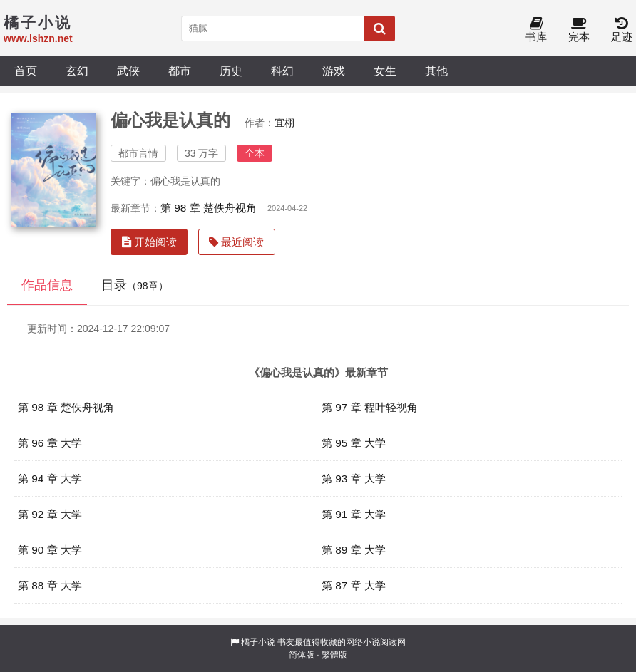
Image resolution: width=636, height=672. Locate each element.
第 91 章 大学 (354, 514)
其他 (436, 71)
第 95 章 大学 (354, 443)
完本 (579, 30)
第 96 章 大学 (50, 443)
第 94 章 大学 (50, 479)
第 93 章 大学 (354, 479)
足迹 (622, 30)
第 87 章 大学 (354, 585)
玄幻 (77, 71)
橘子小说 (258, 642)
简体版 (302, 655)
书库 (536, 30)
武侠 (128, 71)
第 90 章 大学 (50, 550)
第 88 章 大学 (50, 585)
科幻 (282, 71)
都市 (180, 71)
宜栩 (284, 123)
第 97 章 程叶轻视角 (370, 407)
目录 (135, 285)
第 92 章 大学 (50, 514)
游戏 (334, 71)
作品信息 (47, 285)
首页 (26, 71)
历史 (231, 71)
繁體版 (334, 655)
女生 (385, 71)
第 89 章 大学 (354, 550)
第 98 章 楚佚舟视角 (209, 208)
